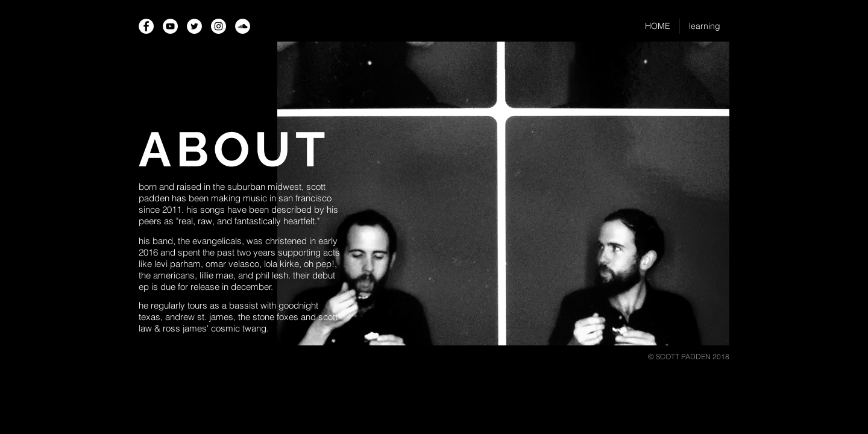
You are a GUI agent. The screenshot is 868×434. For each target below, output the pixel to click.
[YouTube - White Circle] (170, 26)
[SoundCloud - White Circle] (243, 26)
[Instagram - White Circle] (219, 26)
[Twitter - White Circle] (194, 26)
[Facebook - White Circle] (146, 26)
